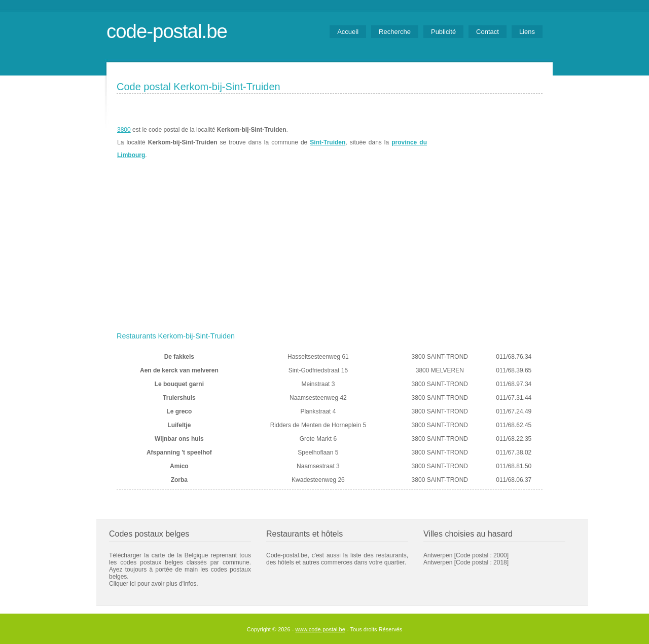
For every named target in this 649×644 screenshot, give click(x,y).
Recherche (395, 32)
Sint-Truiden (328, 142)
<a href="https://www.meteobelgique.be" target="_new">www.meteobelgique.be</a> (485, 142)
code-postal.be (167, 31)
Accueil (348, 32)
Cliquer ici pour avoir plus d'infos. (154, 584)
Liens (527, 32)
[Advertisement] (330, 252)
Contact (488, 32)
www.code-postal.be (320, 629)
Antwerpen (438, 555)
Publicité (443, 32)
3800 (124, 130)
